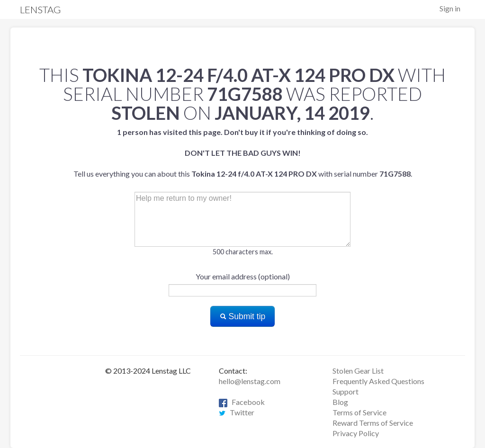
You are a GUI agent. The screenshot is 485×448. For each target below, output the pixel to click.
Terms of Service (359, 412)
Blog (340, 402)
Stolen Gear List (358, 371)
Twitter (237, 412)
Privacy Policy (356, 433)
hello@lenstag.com (250, 381)
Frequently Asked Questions (378, 381)
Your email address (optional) (243, 276)
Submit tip (243, 316)
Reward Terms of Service (373, 423)
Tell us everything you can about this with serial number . (243, 153)
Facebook (242, 402)
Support (346, 391)
